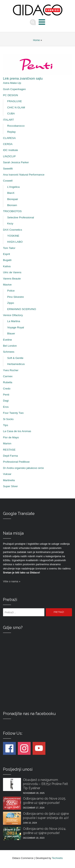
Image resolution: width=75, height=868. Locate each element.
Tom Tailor (9, 248)
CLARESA (9, 138)
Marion (7, 443)
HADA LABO (15, 242)
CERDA (8, 144)
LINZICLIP (9, 156)
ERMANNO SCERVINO (22, 309)
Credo (7, 389)
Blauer (11, 333)
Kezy (10, 223)
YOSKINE (13, 236)
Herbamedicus (16, 364)
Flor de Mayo (11, 437)
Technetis (57, 858)
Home (36, 40)
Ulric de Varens (12, 272)
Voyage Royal (16, 327)
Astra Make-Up (12, 83)
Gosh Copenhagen (14, 89)
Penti (6, 395)
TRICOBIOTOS (12, 211)
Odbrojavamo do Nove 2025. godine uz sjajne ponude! (44, 801)
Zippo (11, 303)
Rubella (8, 382)
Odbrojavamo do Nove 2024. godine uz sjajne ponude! (45, 831)
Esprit (6, 254)
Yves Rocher (11, 370)
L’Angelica (13, 187)
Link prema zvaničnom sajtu (23, 79)
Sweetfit (8, 169)
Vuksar (7, 474)
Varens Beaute (12, 279)
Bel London (10, 346)
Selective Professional (21, 217)
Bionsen (12, 205)
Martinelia (9, 480)
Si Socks (8, 419)
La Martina (14, 321)
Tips (5, 425)
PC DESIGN (10, 95)
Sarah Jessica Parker (16, 162)
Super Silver (10, 486)
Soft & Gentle (15, 358)
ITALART (8, 120)
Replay (11, 132)
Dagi (6, 401)
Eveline (7, 340)
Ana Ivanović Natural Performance (24, 175)
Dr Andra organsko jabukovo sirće (23, 468)
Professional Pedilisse (16, 462)
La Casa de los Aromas (17, 431)
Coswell (8, 181)
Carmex (8, 376)
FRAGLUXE (14, 101)
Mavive (7, 285)
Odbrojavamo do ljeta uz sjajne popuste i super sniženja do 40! (46, 816)
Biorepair (13, 199)
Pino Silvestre (15, 297)
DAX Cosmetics (12, 230)
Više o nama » (12, 581)
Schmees (9, 352)
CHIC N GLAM (16, 107)
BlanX (11, 193)
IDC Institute (10, 150)
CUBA (11, 114)
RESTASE (9, 450)
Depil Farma (10, 456)
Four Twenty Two (13, 413)
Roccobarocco (16, 126)
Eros (6, 407)
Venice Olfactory (13, 315)
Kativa (7, 266)
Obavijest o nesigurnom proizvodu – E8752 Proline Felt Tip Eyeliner (45, 784)
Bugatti (7, 260)
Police (11, 291)
